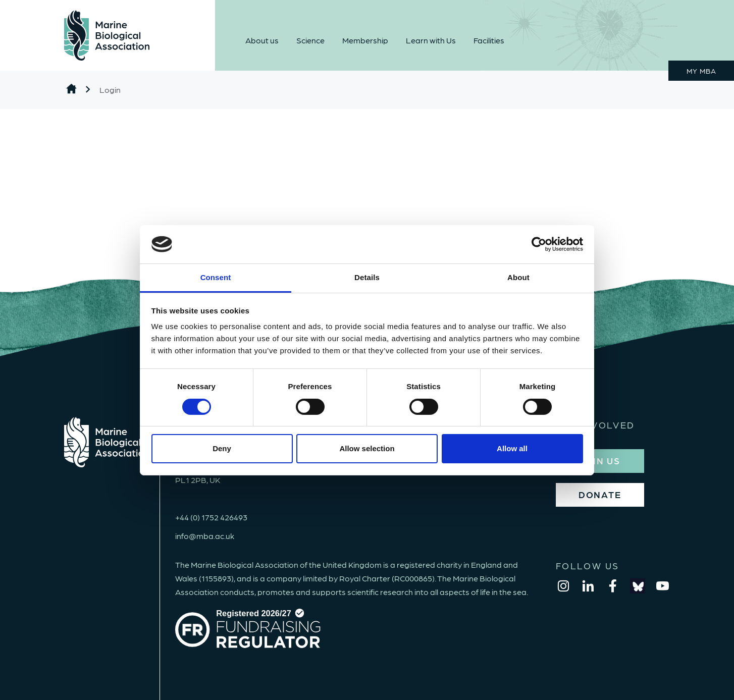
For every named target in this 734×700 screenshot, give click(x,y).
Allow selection (367, 448)
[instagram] (563, 586)
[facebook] (613, 586)
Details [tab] (367, 277)
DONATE (600, 494)
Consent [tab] (216, 277)
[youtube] (662, 586)
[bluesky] (638, 586)
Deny (222, 448)
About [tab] (518, 277)
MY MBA (701, 71)
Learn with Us (431, 40)
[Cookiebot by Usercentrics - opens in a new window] (539, 244)
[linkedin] (588, 586)
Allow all (512, 448)
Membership (365, 40)
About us (262, 40)
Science (310, 40)
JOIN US (600, 461)
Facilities (489, 40)
